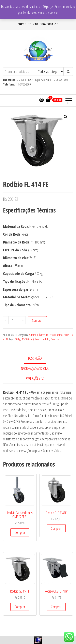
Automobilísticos (37, 335)
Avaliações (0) (35, 378)
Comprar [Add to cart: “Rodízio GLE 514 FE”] (56, 528)
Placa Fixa (55, 339)
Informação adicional (35, 368)
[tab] (38, 358)
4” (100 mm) (28, 339)
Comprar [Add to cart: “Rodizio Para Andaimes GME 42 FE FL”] (20, 532)
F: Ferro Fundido (54, 335)
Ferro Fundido (42, 339)
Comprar (37, 320)
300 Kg (17, 339)
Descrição (35, 358)
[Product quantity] (14, 320)
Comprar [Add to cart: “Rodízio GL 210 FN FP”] (56, 607)
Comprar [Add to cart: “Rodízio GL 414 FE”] (20, 607)
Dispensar (52, 12)
